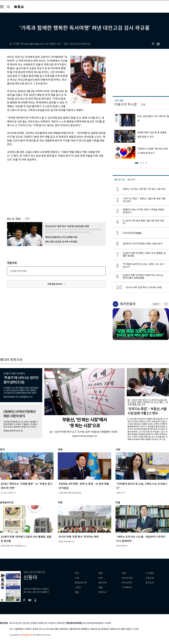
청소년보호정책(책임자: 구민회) (97, 623)
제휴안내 (43, 623)
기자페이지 (127, 587)
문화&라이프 (81, 583)
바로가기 (156, 304)
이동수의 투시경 (126, 104)
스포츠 (78, 587)
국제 (100, 578)
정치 (77, 573)
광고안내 (150, 583)
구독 (27, 219)
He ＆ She (14, 219)
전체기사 (103, 592)
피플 (100, 587)
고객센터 (52, 623)
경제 (100, 573)
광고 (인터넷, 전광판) (28, 623)
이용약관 (61, 623)
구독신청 (150, 578)
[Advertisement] (48, 185)
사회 (77, 578)
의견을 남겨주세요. (19, 271)
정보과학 (103, 583)
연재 (124, 573)
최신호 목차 (127, 578)
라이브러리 (127, 583)
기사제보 (150, 573)
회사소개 (13, 623)
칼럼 (77, 592)
